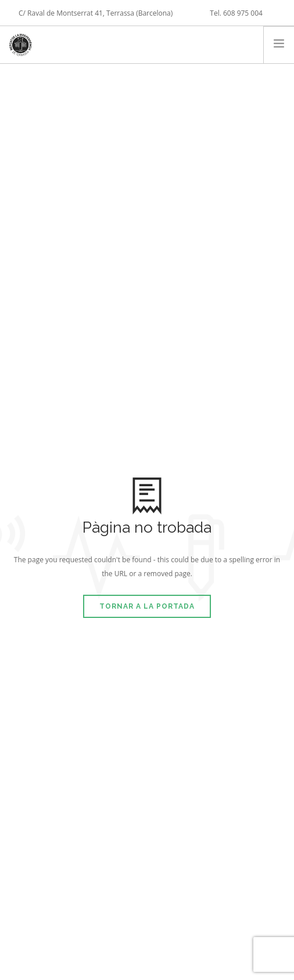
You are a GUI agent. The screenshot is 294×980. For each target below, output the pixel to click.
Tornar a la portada (147, 606)
